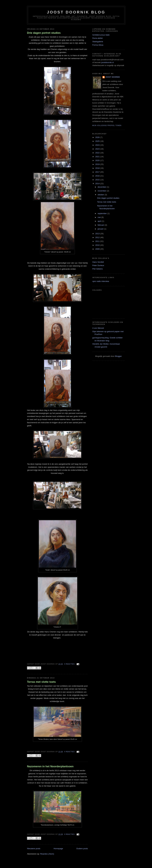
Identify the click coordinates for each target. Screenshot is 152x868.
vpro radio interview (101, 281)
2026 (98, 137)
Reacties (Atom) (47, 854)
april (100, 221)
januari (101, 229)
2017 (98, 172)
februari (101, 225)
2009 (98, 249)
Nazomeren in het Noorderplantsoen (50, 766)
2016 (98, 176)
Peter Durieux (98, 265)
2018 (98, 168)
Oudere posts (82, 849)
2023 (98, 149)
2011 (98, 241)
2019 (98, 164)
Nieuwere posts (34, 849)
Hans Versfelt (98, 262)
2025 (98, 141)
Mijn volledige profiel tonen (107, 125)
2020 (98, 160)
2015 (98, 180)
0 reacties (69, 664)
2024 (98, 145)
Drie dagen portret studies (44, 33)
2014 (98, 184)
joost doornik (113, 77)
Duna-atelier (98, 38)
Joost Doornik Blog (76, 12)
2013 (98, 234)
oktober (101, 195)
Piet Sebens (98, 269)
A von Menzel (98, 328)
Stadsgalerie (98, 42)
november (102, 191)
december (102, 187)
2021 (98, 157)
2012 (98, 237)
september (102, 213)
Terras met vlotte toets (41, 682)
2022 (98, 153)
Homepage (58, 849)
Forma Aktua (98, 45)
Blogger (118, 356)
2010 (98, 245)
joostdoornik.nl (107, 62)
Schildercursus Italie (101, 35)
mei (100, 217)
